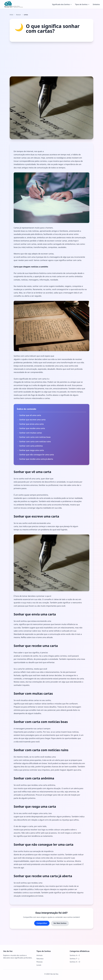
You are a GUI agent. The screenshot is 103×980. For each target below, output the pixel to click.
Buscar (19, 15)
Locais (39, 965)
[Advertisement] (51, 59)
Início (11, 15)
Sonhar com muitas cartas (31, 433)
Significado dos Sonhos (62, 4)
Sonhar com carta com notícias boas (35, 437)
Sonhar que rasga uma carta (32, 450)
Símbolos (96, 4)
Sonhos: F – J (74, 959)
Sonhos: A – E (75, 955)
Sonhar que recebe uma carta (32, 428)
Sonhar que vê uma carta (30, 415)
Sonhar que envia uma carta (31, 424)
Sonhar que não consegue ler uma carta (37, 455)
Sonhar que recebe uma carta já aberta (36, 459)
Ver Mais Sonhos (60, 923)
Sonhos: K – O (75, 962)
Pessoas (40, 962)
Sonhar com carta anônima (31, 446)
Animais (40, 955)
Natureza (40, 959)
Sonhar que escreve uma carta (32, 420)
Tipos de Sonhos (82, 4)
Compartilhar (42, 923)
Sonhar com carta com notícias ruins (35, 441)
